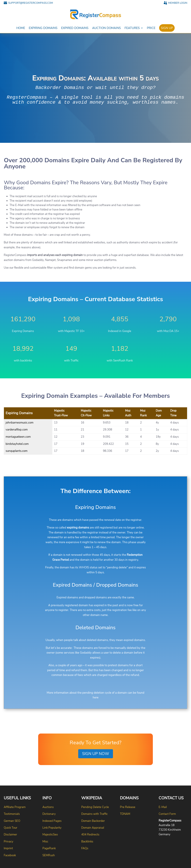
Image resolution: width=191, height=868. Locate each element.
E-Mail (163, 807)
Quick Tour (10, 828)
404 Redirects (90, 835)
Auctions (48, 807)
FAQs (85, 848)
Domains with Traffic (94, 814)
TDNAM (125, 814)
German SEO (12, 821)
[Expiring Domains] (95, 431)
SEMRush (49, 855)
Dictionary (49, 814)
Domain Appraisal (93, 828)
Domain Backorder (93, 821)
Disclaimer (10, 835)
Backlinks (87, 841)
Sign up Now (96, 754)
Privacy (9, 841)
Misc (45, 841)
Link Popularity (52, 828)
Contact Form (167, 814)
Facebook (10, 855)
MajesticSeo (50, 835)
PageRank (49, 848)
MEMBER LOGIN (175, 3)
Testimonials (12, 814)
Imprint (8, 848)
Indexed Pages (52, 821)
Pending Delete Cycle (95, 807)
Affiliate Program (15, 807)
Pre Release (128, 807)
